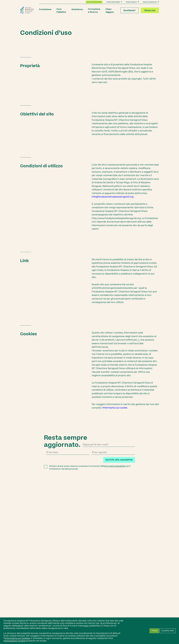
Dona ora (150, 10)
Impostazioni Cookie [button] (14, 641)
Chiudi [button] (154, 631)
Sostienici (129, 10)
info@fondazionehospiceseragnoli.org (113, 197)
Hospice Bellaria (132, 2)
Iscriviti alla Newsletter (94, 2)
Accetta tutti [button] (168, 631)
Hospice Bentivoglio (114, 2)
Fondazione (45, 9)
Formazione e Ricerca (94, 11)
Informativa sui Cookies (17, 638)
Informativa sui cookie (115, 408)
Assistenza (77, 9)
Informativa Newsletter (115, 466)
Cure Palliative (61, 11)
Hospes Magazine (110, 11)
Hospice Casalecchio (151, 2)
